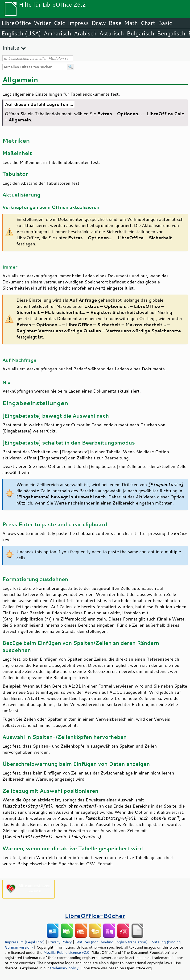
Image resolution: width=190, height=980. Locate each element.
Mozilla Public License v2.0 (66, 952)
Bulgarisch (141, 33)
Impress (78, 23)
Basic (165, 23)
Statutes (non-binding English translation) (111, 942)
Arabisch (85, 33)
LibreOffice (16, 23)
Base (115, 23)
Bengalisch (171, 33)
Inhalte (11, 48)
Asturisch (112, 33)
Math (131, 23)
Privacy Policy (60, 942)
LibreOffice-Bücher (95, 916)
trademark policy (64, 968)
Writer (42, 23)
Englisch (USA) (21, 33)
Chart (148, 23)
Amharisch (58, 33)
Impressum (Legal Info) (25, 942)
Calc (59, 23)
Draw (99, 23)
